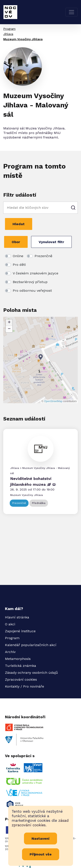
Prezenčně (43, 256)
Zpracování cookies (21, 679)
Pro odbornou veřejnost (32, 291)
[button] (41, 357)
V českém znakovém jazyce (36, 273)
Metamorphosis (18, 659)
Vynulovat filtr (51, 242)
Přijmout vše (41, 854)
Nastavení (40, 839)
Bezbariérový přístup (30, 282)
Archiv (10, 652)
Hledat (19, 224)
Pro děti (19, 265)
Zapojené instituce (20, 631)
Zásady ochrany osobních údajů (31, 673)
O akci (10, 624)
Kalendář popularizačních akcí (31, 645)
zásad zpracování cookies (40, 823)
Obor (16, 242)
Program (9, 29)
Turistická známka (21, 666)
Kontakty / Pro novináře (25, 686)
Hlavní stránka (17, 617)
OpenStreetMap (53, 401)
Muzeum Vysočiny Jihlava (23, 39)
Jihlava (8, 34)
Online (18, 256)
